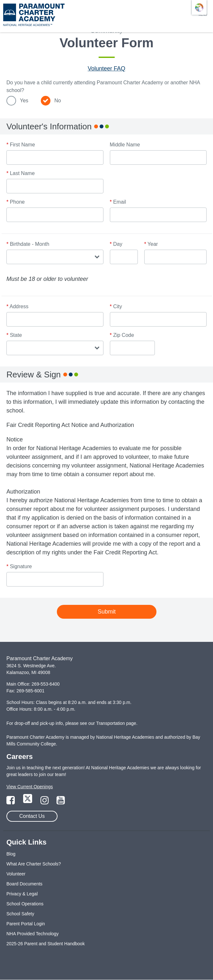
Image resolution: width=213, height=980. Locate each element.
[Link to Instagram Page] (45, 802)
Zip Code (122, 335)
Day (116, 244)
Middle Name (125, 145)
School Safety (20, 914)
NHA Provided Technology (32, 934)
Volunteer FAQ (107, 69)
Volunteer (16, 874)
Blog (11, 854)
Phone (16, 202)
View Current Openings (30, 787)
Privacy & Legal (22, 894)
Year (151, 244)
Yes (24, 101)
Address (18, 306)
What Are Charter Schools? (34, 864)
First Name (21, 145)
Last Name (21, 173)
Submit (106, 612)
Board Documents (24, 884)
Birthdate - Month (28, 244)
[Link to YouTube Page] (61, 802)
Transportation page (116, 723)
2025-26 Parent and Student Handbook (46, 944)
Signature (19, 566)
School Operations (25, 904)
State (14, 335)
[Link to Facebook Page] (11, 802)
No (58, 101)
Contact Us (32, 816)
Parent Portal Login (26, 924)
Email (118, 202)
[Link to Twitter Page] (28, 802)
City (116, 306)
